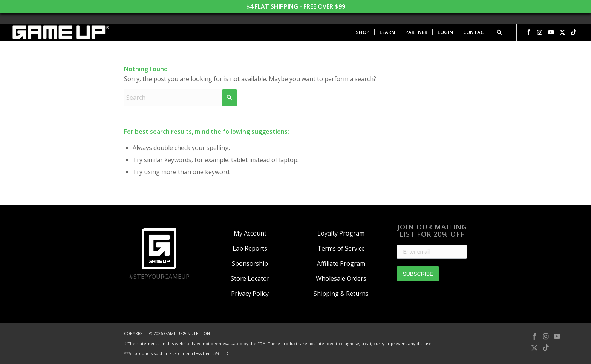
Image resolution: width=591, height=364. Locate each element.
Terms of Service (341, 248)
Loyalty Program (341, 233)
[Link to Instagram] (540, 32)
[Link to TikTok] (574, 32)
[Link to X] (562, 32)
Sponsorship (250, 263)
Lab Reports (250, 248)
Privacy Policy (250, 294)
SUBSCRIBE (418, 274)
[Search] (499, 32)
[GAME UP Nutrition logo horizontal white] (60, 32)
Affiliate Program (341, 263)
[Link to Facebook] (528, 32)
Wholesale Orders (341, 278)
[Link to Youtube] (551, 32)
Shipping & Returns (341, 294)
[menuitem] (362, 32)
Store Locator (250, 278)
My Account (250, 233)
